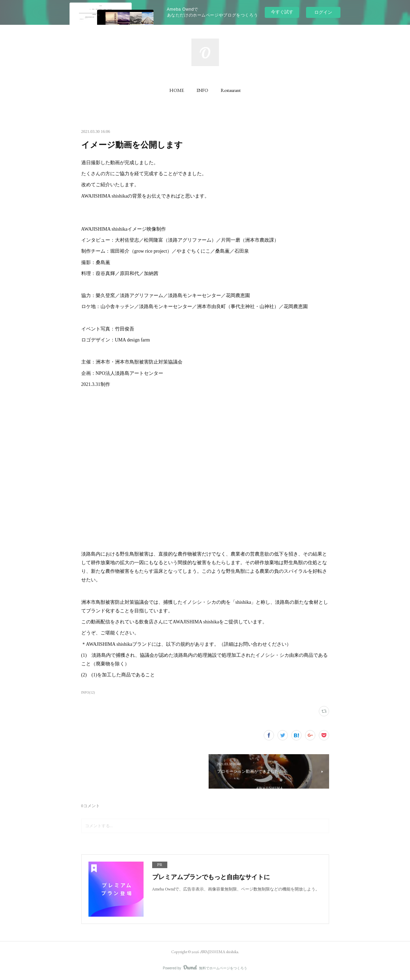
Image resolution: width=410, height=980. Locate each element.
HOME (177, 90)
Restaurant (231, 90)
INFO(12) (88, 692)
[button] (177, 90)
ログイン (323, 12)
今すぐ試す (282, 12)
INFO (202, 90)
